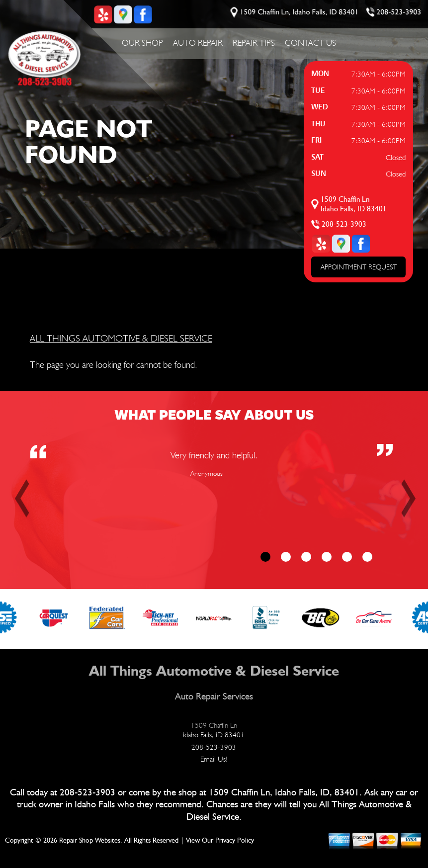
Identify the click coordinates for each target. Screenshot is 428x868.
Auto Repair (198, 43)
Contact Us (310, 43)
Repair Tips (254, 43)
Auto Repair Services (214, 697)
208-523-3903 (399, 12)
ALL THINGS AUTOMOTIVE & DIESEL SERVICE (121, 338)
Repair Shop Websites (90, 841)
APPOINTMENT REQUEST (359, 267)
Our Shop (142, 43)
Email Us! (214, 759)
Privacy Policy (235, 841)
